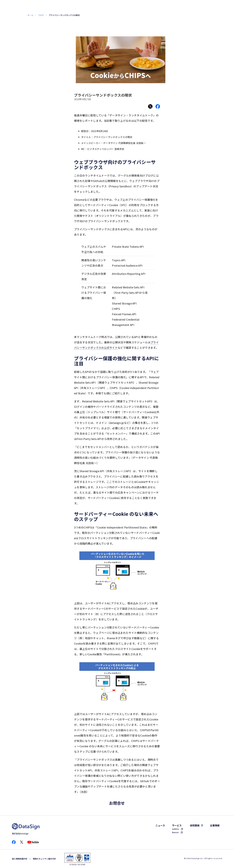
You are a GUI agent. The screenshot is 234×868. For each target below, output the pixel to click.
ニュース (160, 825)
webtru (176, 829)
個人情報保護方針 (20, 859)
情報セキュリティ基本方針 (44, 859)
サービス (177, 825)
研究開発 (195, 825)
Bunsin (175, 832)
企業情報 (215, 825)
